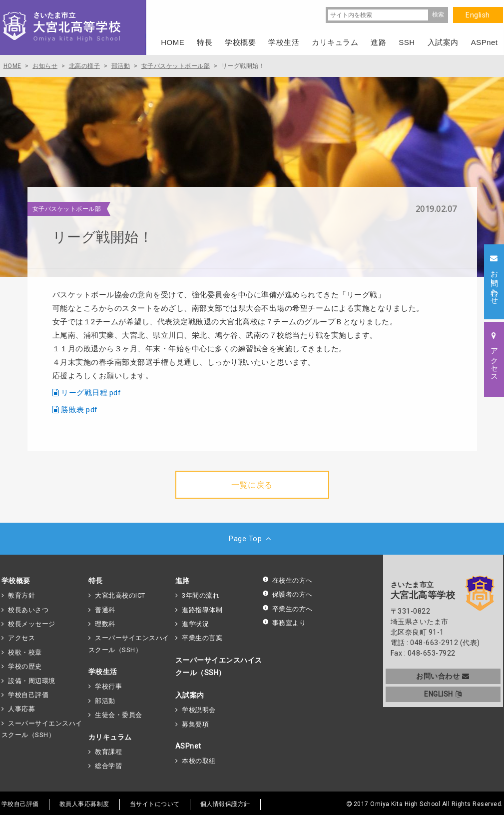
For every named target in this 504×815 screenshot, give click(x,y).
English (478, 15)
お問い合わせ (443, 676)
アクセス (21, 638)
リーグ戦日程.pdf (91, 393)
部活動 (105, 701)
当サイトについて (155, 804)
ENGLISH (443, 694)
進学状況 (195, 624)
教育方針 (21, 595)
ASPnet (188, 746)
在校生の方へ (287, 580)
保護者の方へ (287, 594)
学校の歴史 (25, 666)
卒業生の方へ (287, 609)
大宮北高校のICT (120, 595)
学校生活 (103, 672)
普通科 (105, 610)
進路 (183, 581)
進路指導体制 (202, 610)
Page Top (252, 539)
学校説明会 (199, 710)
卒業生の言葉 (202, 638)
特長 (96, 581)
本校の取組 (199, 761)
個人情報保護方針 (225, 804)
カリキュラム (110, 737)
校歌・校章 (25, 652)
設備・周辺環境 (32, 681)
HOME (173, 42)
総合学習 (108, 766)
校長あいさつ (28, 610)
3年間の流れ (201, 595)
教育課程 (108, 752)
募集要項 (195, 724)
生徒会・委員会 (119, 715)
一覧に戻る (252, 485)
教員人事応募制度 (84, 804)
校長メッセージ (32, 624)
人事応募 (21, 709)
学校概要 (16, 581)
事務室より (284, 623)
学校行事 (108, 686)
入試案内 (190, 695)
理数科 (105, 624)
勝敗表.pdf (79, 410)
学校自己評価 (28, 695)
